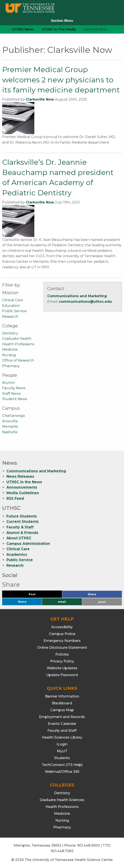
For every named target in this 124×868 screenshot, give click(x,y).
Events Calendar (62, 724)
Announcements (22, 487)
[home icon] (2, 29)
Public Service (14, 311)
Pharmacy (11, 366)
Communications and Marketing (77, 296)
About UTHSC (19, 538)
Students (62, 758)
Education (11, 306)
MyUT (62, 751)
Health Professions (18, 344)
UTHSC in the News (24, 482)
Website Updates (62, 668)
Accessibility (62, 627)
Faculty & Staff (20, 527)
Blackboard (62, 703)
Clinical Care (13, 300)
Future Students (22, 516)
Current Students (23, 522)
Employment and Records (62, 717)
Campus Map (62, 710)
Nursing (9, 355)
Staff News (11, 394)
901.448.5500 (88, 845)
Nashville (10, 432)
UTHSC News (23, 29)
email (62, 602)
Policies (62, 654)
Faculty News (14, 388)
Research (10, 317)
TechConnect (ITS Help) (62, 765)
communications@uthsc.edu (85, 302)
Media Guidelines (23, 493)
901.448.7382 (62, 851)
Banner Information (62, 696)
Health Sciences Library (62, 737)
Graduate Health (17, 339)
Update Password (62, 675)
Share (99, 595)
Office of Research (18, 360)
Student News (15, 399)
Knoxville (10, 421)
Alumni (8, 383)
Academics (17, 554)
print (102, 602)
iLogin (62, 744)
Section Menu (62, 21)
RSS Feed (15, 498)
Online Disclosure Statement (62, 648)
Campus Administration (28, 544)
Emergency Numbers (62, 641)
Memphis (10, 427)
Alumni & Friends (22, 533)
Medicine (10, 349)
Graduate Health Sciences (62, 800)
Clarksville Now (40, 99)
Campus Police (62, 634)
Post (37, 595)
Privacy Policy (62, 661)
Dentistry (10, 333)
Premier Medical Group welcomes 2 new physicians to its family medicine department (61, 80)
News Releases (20, 476)
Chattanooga (13, 416)
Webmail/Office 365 (62, 772)
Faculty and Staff (62, 731)
